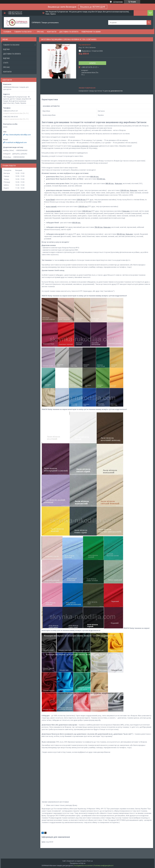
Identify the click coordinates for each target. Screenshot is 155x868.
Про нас (40, 32)
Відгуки (6, 49)
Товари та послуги (23, 32)
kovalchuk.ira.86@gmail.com (16, 142)
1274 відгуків (118, 2)
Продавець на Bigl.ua (78, 863)
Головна (7, 32)
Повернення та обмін (91, 32)
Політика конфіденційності (104, 866)
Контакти (52, 32)
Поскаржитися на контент (83, 866)
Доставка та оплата (69, 32)
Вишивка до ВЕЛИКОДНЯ (93, 7)
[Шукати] (149, 22)
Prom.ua (90, 861)
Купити (92, 63)
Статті (6, 63)
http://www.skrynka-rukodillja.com (18, 135)
